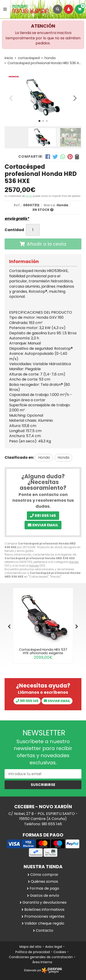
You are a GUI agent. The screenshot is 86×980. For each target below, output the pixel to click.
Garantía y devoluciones (44, 903)
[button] (39, 121)
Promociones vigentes (44, 917)
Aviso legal (54, 947)
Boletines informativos (44, 910)
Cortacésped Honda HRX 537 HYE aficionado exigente (43, 651)
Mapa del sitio (31, 947)
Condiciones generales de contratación (41, 957)
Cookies (60, 952)
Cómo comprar (44, 875)
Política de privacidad (33, 952)
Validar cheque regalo (44, 923)
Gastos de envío (44, 896)
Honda (74, 562)
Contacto (44, 931)
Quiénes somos (44, 882)
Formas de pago (44, 888)
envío (29, 196)
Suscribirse (43, 785)
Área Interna (42, 962)
